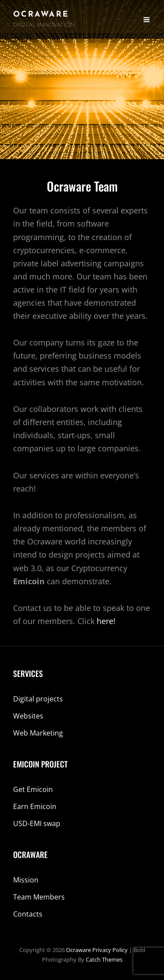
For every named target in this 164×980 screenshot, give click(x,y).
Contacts (28, 914)
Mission (26, 880)
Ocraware (41, 15)
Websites (28, 716)
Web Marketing (38, 733)
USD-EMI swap (37, 823)
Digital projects (38, 699)
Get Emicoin (33, 789)
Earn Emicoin (35, 806)
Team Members (39, 897)
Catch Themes (104, 959)
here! (106, 621)
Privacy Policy (110, 950)
